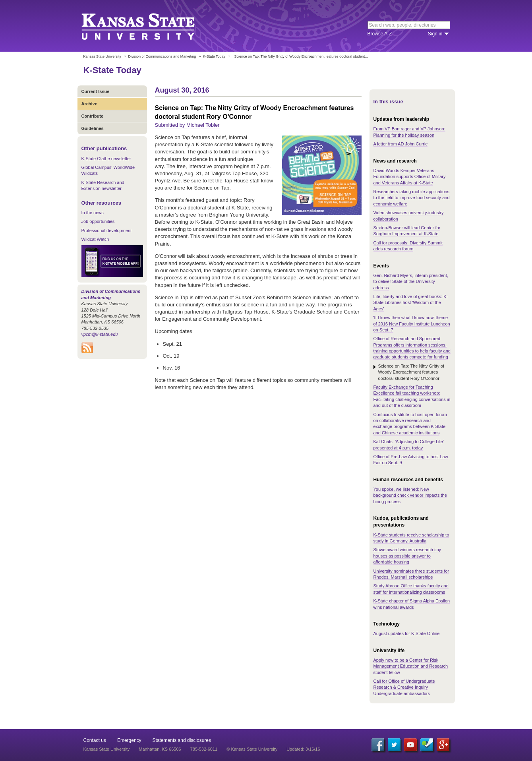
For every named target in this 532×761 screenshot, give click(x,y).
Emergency (129, 740)
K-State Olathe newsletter (106, 159)
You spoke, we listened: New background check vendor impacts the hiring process (410, 495)
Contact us (95, 740)
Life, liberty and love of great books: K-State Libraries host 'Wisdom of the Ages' (411, 303)
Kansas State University (148, 26)
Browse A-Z (380, 34)
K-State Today (214, 56)
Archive (89, 104)
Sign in (435, 34)
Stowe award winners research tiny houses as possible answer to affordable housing (407, 556)
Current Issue (96, 91)
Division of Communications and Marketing (162, 56)
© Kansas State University (252, 749)
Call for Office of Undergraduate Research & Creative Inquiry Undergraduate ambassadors (404, 687)
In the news (93, 213)
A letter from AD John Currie (401, 144)
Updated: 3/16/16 (303, 749)
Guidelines (93, 128)
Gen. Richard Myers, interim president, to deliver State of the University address (411, 282)
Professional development (107, 230)
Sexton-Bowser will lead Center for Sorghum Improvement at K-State (407, 231)
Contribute (93, 116)
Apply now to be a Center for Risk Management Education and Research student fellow (411, 666)
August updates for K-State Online (407, 633)
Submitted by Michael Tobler (187, 125)
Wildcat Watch (95, 239)
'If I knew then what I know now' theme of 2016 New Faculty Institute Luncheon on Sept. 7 (412, 324)
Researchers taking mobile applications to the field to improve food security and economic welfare (412, 198)
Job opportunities (98, 221)
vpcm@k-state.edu (100, 334)
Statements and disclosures (182, 740)
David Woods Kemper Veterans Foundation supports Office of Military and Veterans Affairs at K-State (410, 177)
